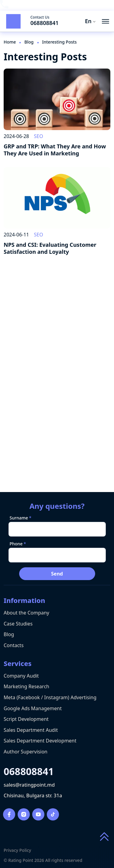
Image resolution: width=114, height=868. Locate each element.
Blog (9, 634)
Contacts (14, 645)
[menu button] (105, 21)
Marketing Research (26, 686)
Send (57, 574)
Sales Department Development (40, 741)
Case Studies (18, 624)
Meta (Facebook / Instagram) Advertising (50, 697)
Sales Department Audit (31, 730)
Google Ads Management (33, 708)
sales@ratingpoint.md (29, 785)
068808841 (45, 23)
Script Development (26, 719)
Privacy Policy (17, 850)
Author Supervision (26, 752)
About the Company (26, 613)
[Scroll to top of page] (104, 837)
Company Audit (21, 676)
